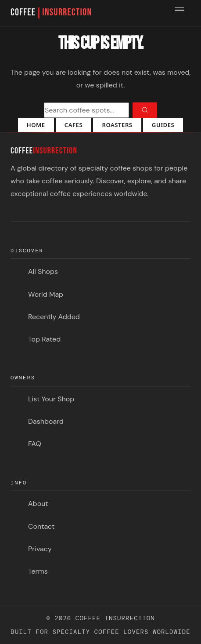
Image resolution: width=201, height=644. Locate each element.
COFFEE (51, 13)
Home (36, 125)
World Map (46, 294)
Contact (41, 526)
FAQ (35, 444)
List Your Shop (51, 399)
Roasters (117, 125)
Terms (38, 571)
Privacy (40, 549)
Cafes (74, 125)
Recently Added (54, 317)
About (38, 504)
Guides (163, 125)
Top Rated (44, 339)
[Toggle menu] (181, 13)
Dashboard (46, 421)
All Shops (43, 271)
